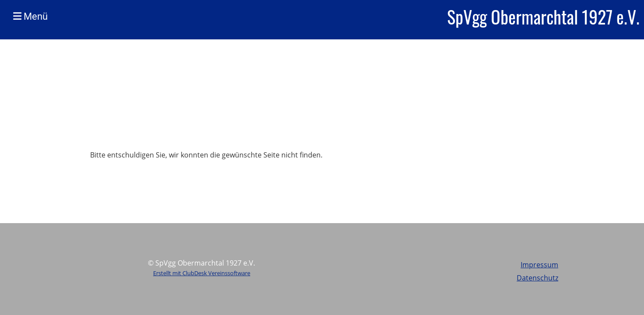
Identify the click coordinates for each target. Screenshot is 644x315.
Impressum (539, 265)
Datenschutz (537, 278)
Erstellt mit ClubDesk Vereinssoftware (202, 273)
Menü (30, 16)
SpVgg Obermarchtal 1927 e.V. (543, 17)
